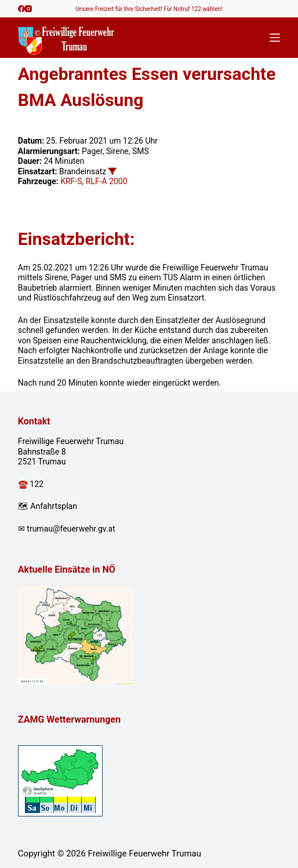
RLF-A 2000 (107, 181)
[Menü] (275, 38)
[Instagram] (28, 9)
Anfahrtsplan (54, 506)
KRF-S (71, 181)
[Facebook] (21, 9)
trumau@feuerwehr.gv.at (71, 529)
